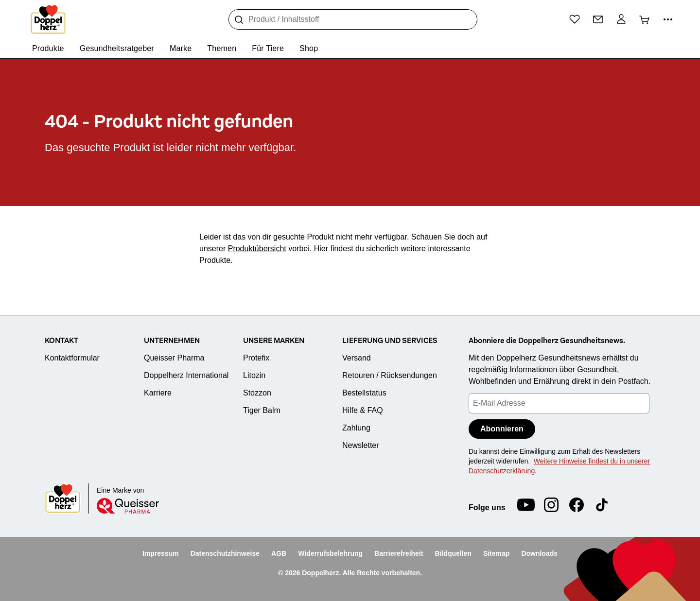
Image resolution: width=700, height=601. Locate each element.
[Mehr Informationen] (668, 19)
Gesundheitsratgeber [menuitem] (117, 48)
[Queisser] (128, 506)
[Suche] (239, 20)
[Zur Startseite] (48, 19)
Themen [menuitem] (222, 48)
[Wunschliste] (575, 19)
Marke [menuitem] (181, 48)
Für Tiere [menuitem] (268, 48)
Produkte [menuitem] (48, 48)
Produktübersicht (257, 249)
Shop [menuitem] (309, 48)
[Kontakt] (598, 19)
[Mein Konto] (621, 19)
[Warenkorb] (645, 19)
